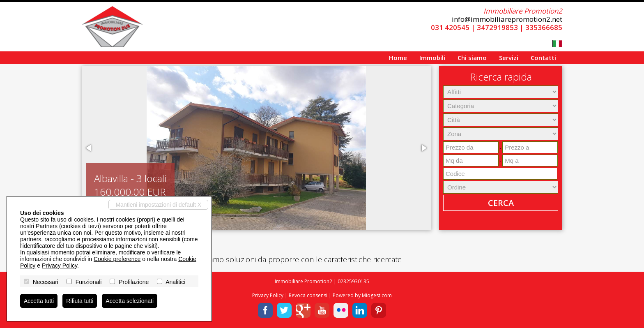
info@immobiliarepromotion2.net (507, 19)
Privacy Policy (268, 295)
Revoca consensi (308, 295)
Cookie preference (117, 259)
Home (398, 58)
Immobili (432, 58)
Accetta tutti (39, 301)
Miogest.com (377, 295)
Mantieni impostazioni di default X (158, 205)
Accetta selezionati (130, 301)
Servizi (509, 58)
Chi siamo (472, 58)
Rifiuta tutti (80, 301)
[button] (89, 148)
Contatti (543, 58)
